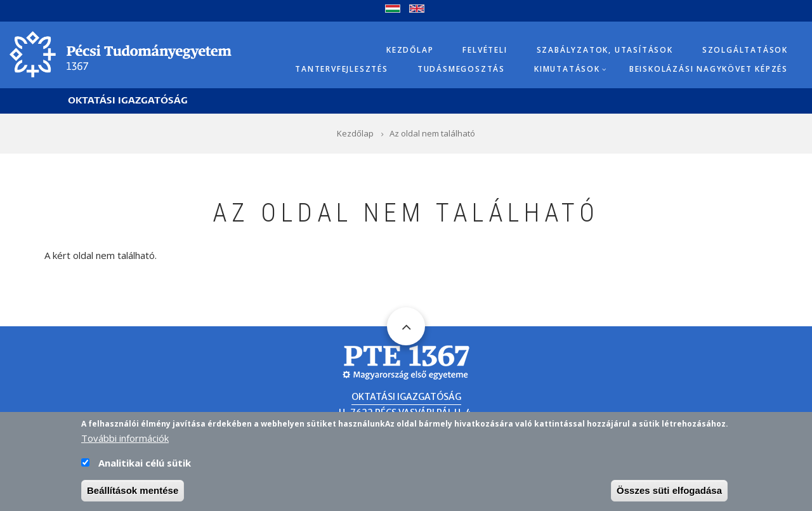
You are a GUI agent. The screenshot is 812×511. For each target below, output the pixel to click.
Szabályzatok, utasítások (605, 50)
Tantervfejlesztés (342, 69)
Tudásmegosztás (461, 69)
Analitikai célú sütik (145, 468)
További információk (125, 444)
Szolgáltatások (745, 50)
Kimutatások (567, 69)
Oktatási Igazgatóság (128, 101)
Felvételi (485, 50)
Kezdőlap (410, 50)
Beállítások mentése (133, 496)
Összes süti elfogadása (669, 496)
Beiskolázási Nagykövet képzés (709, 69)
